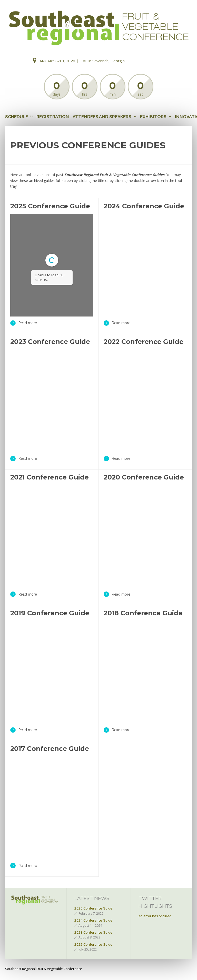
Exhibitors (153, 117)
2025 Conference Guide (50, 206)
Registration (53, 117)
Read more (24, 323)
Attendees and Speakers (102, 117)
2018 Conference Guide (143, 613)
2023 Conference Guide (50, 342)
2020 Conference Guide (144, 477)
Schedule (17, 117)
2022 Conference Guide (144, 342)
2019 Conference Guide (50, 613)
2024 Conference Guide (144, 206)
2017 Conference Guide (50, 749)
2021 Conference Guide (50, 477)
